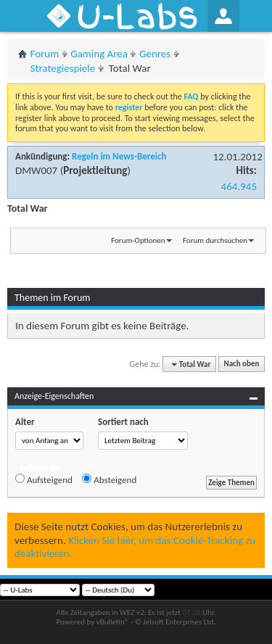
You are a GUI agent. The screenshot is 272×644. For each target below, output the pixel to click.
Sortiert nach (123, 422)
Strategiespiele (63, 68)
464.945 (239, 186)
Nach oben (241, 364)
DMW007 (36, 170)
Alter (25, 422)
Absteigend (109, 479)
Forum (45, 54)
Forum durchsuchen (215, 240)
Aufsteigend (44, 479)
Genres (155, 54)
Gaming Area (99, 54)
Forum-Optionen (138, 240)
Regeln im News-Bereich (119, 156)
